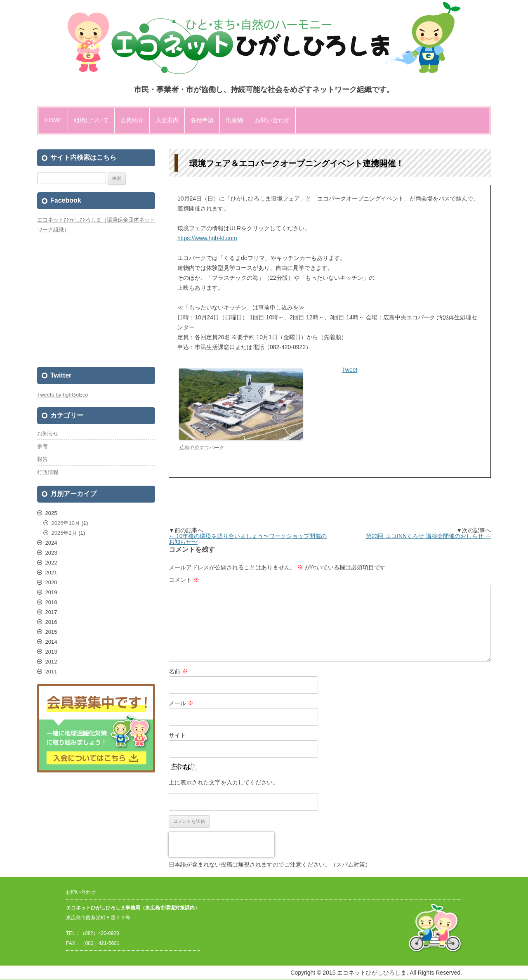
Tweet (350, 370)
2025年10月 (66, 523)
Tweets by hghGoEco (63, 395)
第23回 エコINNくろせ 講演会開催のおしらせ (428, 536)
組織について (91, 120)
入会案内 (167, 120)
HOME (53, 120)
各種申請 (202, 120)
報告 (42, 459)
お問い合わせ (272, 120)
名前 (178, 671)
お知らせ (48, 433)
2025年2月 (64, 533)
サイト (177, 735)
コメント (184, 580)
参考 (42, 446)
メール (181, 703)
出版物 (234, 120)
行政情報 (48, 472)
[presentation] (222, 845)
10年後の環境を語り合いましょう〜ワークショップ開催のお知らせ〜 (248, 539)
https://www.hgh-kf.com (207, 238)
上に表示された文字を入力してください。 (224, 782)
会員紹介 (132, 120)
